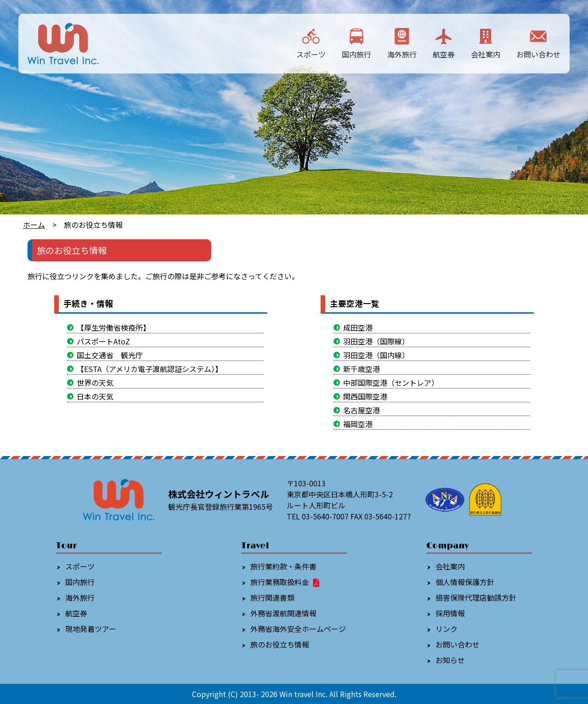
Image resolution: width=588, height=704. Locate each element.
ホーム (34, 225)
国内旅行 (356, 43)
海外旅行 (402, 43)
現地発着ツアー (91, 629)
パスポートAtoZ (103, 341)
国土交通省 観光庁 (110, 355)
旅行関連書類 (272, 597)
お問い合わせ (538, 43)
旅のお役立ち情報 (280, 644)
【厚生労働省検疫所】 (113, 327)
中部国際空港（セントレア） (391, 383)
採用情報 (450, 613)
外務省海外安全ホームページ (298, 629)
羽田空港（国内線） (376, 355)
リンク (447, 629)
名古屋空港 (362, 410)
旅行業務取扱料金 (286, 582)
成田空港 (358, 327)
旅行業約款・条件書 (283, 566)
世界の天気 (95, 383)
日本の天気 (95, 396)
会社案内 (486, 43)
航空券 (444, 43)
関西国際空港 (365, 396)
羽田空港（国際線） (376, 341)
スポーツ (311, 43)
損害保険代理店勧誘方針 (476, 597)
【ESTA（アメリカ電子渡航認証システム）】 (150, 369)
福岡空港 (358, 424)
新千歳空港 (362, 369)
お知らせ (450, 660)
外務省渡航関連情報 (283, 613)
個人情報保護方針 (465, 582)
